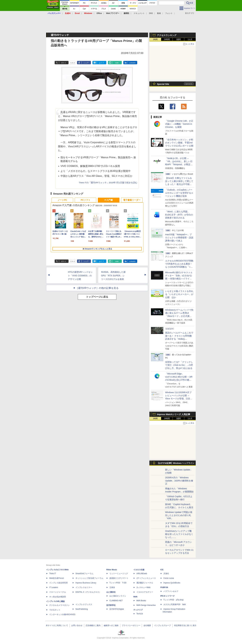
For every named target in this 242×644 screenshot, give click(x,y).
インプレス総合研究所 (58, 583)
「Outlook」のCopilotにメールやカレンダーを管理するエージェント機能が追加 (179, 193)
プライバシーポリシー (131, 625)
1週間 (178, 39)
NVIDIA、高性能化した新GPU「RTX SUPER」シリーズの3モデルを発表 (113, 276)
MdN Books (141, 601)
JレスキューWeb (143, 587)
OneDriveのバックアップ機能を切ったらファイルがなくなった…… (179, 534)
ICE (162, 570)
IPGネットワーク (168, 596)
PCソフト (85, 200)
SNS (151, 13)
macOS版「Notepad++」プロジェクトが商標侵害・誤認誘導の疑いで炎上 (179, 238)
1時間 (155, 39)
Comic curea (169, 578)
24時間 (167, 39)
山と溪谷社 (111, 592)
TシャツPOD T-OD (118, 583)
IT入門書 (109, 200)
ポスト (64, 63)
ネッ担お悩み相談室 (58, 597)
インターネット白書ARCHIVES (62, 614)
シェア (86, 63)
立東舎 (112, 587)
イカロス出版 (139, 570)
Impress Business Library (86, 583)
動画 (159, 13)
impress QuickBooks (172, 583)
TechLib (140, 614)
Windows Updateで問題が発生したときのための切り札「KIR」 (179, 515)
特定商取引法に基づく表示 (185, 625)
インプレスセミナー (84, 587)
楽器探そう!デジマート (119, 578)
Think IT (53, 574)
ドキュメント (139, 13)
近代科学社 (111, 605)
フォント (169, 13)
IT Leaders (54, 587)
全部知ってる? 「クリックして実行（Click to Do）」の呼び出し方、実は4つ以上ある (179, 365)
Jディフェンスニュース (146, 578)
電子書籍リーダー (132, 200)
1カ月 (190, 39)
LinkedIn (132, 63)
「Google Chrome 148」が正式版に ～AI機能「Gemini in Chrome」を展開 (179, 124)
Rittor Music (112, 570)
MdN (135, 597)
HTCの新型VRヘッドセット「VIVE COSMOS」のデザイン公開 (80, 276)
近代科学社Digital (117, 609)
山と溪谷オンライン (118, 596)
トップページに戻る (97, 297)
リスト (73, 63)
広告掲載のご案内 (93, 625)
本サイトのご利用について (57, 625)
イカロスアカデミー (145, 592)
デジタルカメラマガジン (59, 605)
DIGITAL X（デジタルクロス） (88, 592)
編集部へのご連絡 (111, 625)
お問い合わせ (77, 625)
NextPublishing (82, 609)
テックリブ (138, 610)
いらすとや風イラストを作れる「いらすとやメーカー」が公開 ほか (179, 294)
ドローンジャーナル (58, 592)
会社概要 (147, 625)
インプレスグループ (163, 625)
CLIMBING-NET (116, 601)
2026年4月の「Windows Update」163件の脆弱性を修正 (179, 481)
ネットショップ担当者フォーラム (89, 578)
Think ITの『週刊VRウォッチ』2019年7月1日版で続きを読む (108, 183)
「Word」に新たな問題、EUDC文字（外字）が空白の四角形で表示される (179, 215)
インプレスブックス (84, 604)
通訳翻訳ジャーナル (145, 583)
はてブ (101, 63)
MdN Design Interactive (146, 605)
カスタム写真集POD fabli (175, 604)
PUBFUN (164, 587)
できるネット (55, 610)
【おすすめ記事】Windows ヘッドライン (176, 463)
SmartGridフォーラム (84, 574)
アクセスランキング (167, 35)
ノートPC (62, 200)
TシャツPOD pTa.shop (173, 600)
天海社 (166, 574)
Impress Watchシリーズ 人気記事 (174, 414)
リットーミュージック (119, 574)
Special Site (163, 84)
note (117, 63)
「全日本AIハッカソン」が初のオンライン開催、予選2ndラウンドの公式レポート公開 (179, 143)
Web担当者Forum (57, 578)
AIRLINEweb (142, 574)
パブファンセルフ (171, 591)
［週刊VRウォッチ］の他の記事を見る (97, 288)
